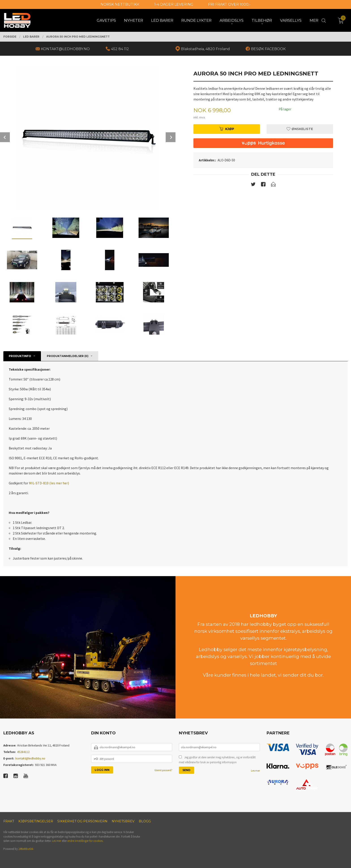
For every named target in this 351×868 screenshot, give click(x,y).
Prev (5, 137)
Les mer (255, 771)
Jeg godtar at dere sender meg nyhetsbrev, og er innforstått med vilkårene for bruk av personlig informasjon (217, 760)
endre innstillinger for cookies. (85, 841)
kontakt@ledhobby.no (30, 758)
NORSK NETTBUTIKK (120, 4)
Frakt (9, 821)
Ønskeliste (300, 129)
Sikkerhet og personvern (82, 821)
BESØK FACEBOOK (268, 49)
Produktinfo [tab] (20, 356)
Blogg (145, 821)
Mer (314, 20)
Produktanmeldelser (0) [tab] (68, 356)
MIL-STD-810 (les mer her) (49, 483)
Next (171, 137)
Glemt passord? (163, 770)
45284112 (23, 752)
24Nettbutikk (26, 849)
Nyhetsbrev (123, 821)
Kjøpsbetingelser (36, 821)
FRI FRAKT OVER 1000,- (229, 4)
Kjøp (227, 129)
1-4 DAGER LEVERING (174, 4)
